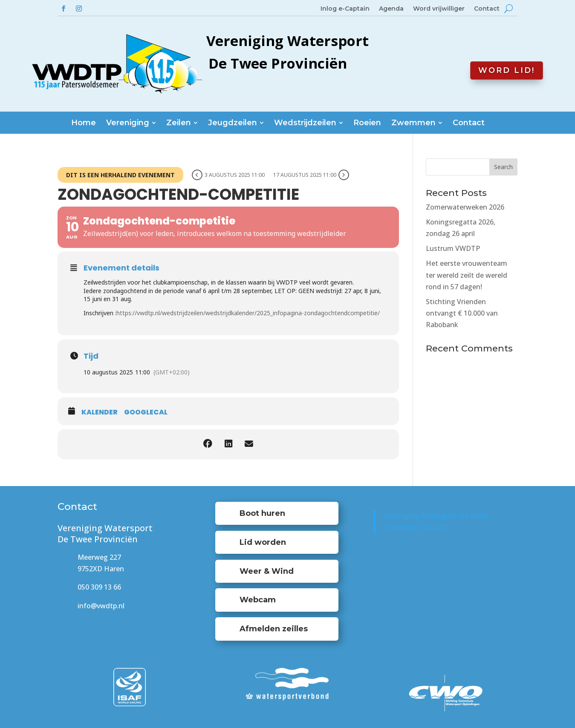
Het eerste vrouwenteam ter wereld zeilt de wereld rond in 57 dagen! (467, 275)
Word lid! (507, 70)
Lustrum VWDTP (453, 248)
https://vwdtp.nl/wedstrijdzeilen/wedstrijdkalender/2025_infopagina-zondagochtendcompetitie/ (248, 313)
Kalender (100, 412)
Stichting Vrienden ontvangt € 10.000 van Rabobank (462, 313)
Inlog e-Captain (345, 9)
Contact (487, 9)
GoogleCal (146, 412)
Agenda (391, 9)
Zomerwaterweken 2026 (465, 207)
